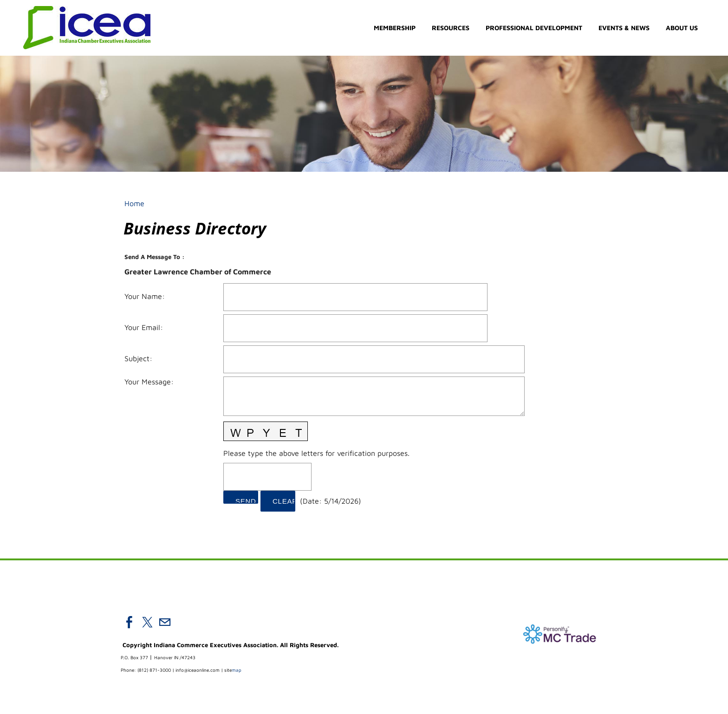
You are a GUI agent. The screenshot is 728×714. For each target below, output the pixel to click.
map (233, 670)
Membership (395, 28)
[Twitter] (147, 623)
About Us (682, 28)
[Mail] (165, 623)
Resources (451, 28)
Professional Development (534, 28)
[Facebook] (130, 623)
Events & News (624, 28)
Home (134, 203)
